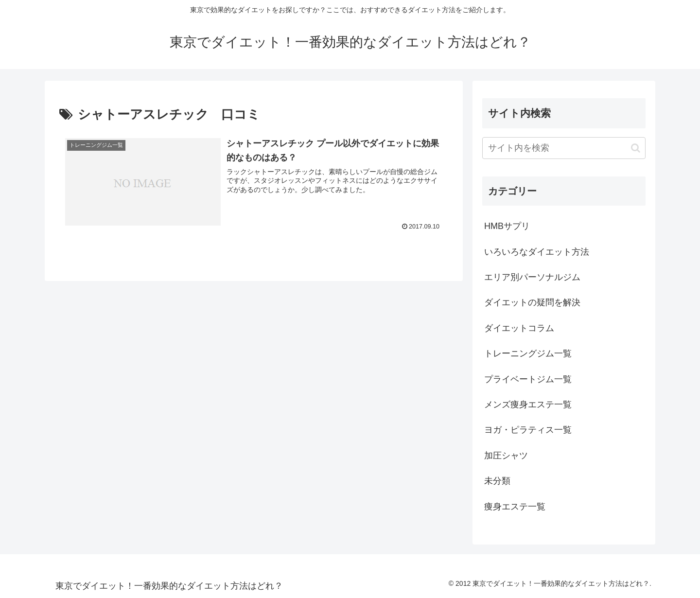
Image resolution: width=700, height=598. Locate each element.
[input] (564, 148)
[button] (636, 148)
